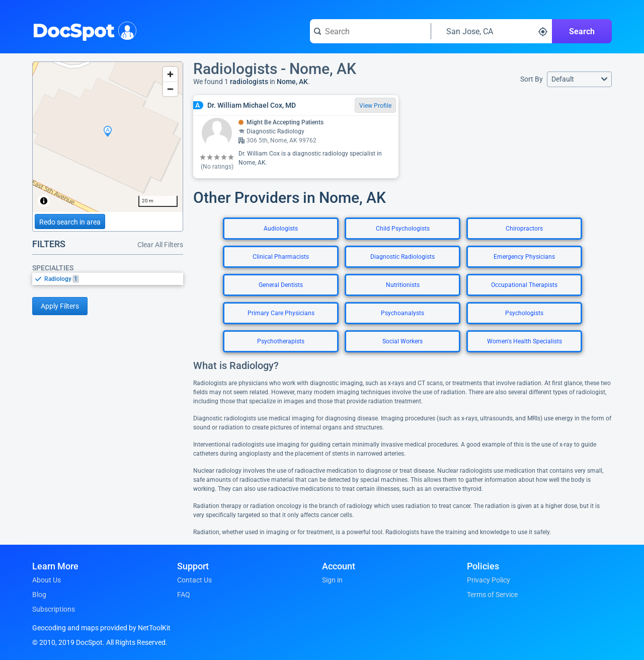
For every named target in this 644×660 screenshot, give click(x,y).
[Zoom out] (170, 89)
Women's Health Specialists (525, 341)
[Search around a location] (492, 31)
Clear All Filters (160, 245)
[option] (114, 279)
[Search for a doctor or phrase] (370, 31)
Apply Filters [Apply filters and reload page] (60, 306)
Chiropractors (524, 229)
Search (582, 31)
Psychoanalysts (403, 313)
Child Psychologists (403, 229)
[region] (108, 137)
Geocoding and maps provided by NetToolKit (101, 628)
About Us (47, 580)
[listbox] (108, 279)
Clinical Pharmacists (281, 257)
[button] (579, 79)
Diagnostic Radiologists (403, 257)
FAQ (184, 595)
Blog (39, 595)
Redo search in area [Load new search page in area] (70, 222)
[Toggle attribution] (44, 201)
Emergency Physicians (524, 257)
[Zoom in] (170, 74)
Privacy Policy (489, 580)
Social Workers (403, 341)
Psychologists (524, 313)
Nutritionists (403, 285)
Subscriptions (54, 609)
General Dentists (281, 285)
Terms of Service (492, 595)
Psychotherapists (281, 341)
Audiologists (281, 229)
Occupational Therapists (524, 285)
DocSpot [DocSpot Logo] (82, 30)
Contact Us (194, 580)
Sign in (332, 580)
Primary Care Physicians (281, 313)
